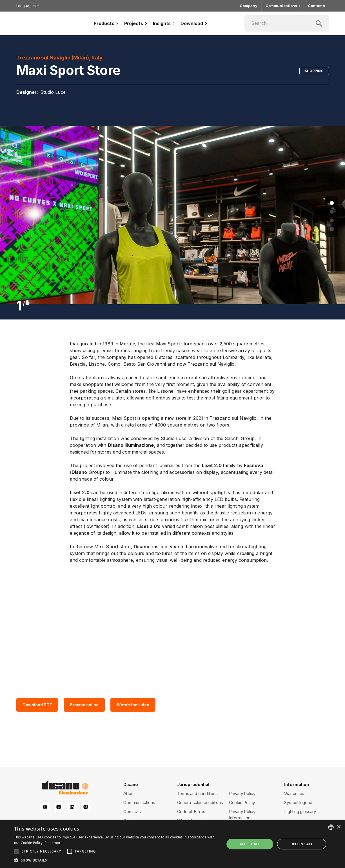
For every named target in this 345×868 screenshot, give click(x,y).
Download (194, 23)
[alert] (172, 844)
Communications (283, 6)
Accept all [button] (250, 844)
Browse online (84, 705)
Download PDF (37, 705)
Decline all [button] (302, 844)
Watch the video (133, 705)
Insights (164, 23)
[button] (116, 860)
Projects (136, 23)
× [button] (339, 827)
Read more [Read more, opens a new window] (54, 843)
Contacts (316, 6)
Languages (27, 6)
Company (248, 6)
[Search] (287, 23)
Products (107, 23)
